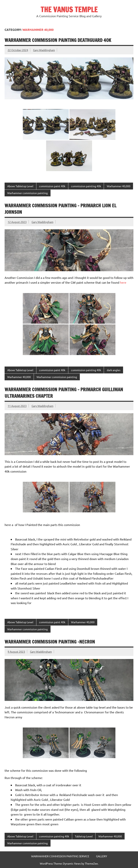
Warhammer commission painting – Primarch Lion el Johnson (60, 209)
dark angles (114, 370)
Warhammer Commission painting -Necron (50, 642)
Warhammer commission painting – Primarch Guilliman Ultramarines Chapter (64, 393)
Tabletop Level (84, 836)
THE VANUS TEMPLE (69, 10)
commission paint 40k (52, 186)
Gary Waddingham (44, 50)
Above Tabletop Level (20, 186)
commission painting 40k (86, 186)
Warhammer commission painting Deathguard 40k (58, 40)
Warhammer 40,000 (119, 186)
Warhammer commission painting (27, 193)
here (123, 282)
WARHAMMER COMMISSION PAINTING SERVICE (60, 856)
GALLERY (102, 856)
